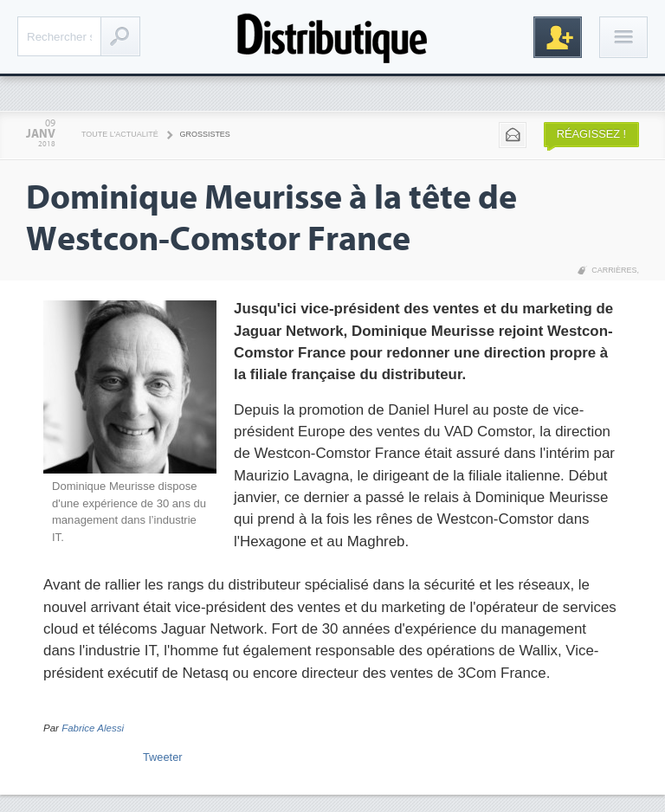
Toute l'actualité (120, 134)
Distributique (332, 37)
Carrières (614, 270)
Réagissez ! (591, 134)
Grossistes (205, 134)
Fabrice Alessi (93, 728)
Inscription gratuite (558, 37)
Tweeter (163, 757)
